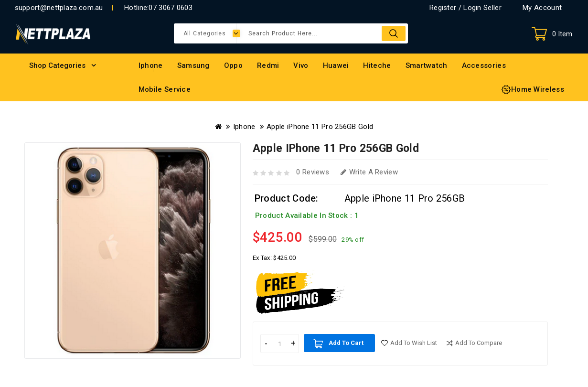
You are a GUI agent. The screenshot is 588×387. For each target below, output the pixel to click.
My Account (542, 8)
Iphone (244, 127)
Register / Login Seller (465, 8)
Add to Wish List (414, 343)
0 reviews (313, 172)
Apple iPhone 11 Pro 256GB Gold (320, 127)
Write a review (369, 172)
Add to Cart (346, 343)
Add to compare (479, 343)
